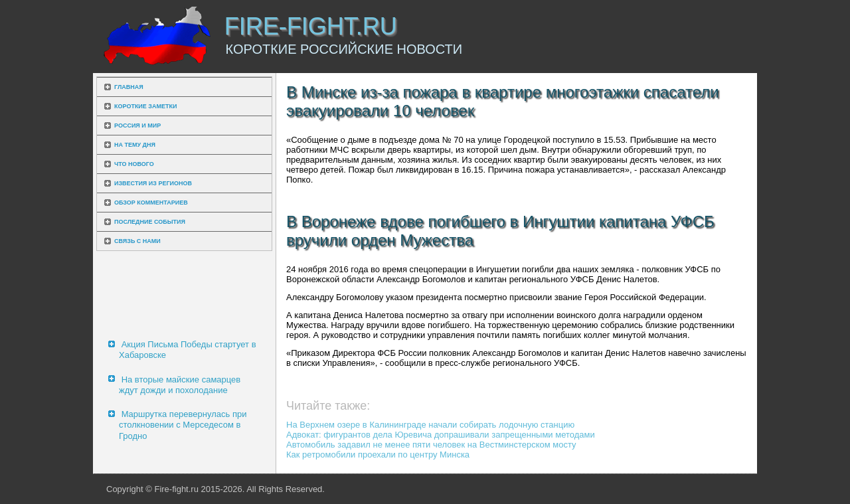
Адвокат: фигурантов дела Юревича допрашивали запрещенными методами (441, 435)
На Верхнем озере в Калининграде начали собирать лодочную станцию (430, 425)
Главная (129, 87)
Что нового (134, 164)
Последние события (150, 222)
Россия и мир (137, 126)
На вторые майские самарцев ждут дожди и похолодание (180, 385)
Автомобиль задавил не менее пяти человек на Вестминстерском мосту (431, 445)
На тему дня (135, 145)
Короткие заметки (145, 106)
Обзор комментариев (151, 203)
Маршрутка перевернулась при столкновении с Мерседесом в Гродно (183, 425)
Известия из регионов (153, 183)
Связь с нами (137, 241)
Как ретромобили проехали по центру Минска (378, 455)
